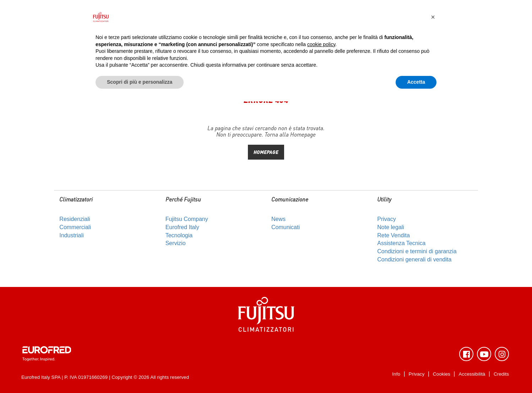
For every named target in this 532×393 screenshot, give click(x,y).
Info (396, 374)
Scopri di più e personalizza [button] (140, 82)
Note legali (391, 227)
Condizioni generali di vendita (414, 259)
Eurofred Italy (182, 227)
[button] (433, 17)
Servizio (176, 243)
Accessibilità (472, 374)
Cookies (442, 374)
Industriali (71, 235)
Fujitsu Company (187, 219)
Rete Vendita (393, 235)
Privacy (386, 219)
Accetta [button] (416, 82)
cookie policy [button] (321, 44)
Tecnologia (179, 235)
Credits (501, 374)
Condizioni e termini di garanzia (417, 251)
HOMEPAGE (266, 152)
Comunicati (286, 227)
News (278, 219)
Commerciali (75, 227)
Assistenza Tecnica (401, 243)
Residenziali (75, 219)
